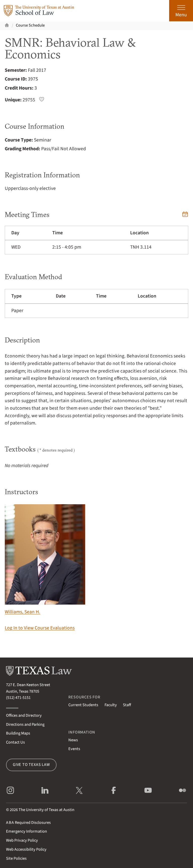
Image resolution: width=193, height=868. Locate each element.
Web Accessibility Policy (26, 849)
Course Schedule (30, 25)
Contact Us (15, 742)
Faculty (111, 705)
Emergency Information (27, 831)
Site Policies (16, 858)
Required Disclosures (28, 823)
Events (74, 749)
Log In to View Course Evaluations (40, 628)
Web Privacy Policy (22, 840)
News (73, 740)
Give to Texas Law (31, 765)
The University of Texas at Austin (46, 810)
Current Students (83, 705)
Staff (127, 705)
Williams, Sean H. (45, 560)
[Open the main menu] (181, 11)
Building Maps (18, 733)
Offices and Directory (24, 715)
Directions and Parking (25, 725)
